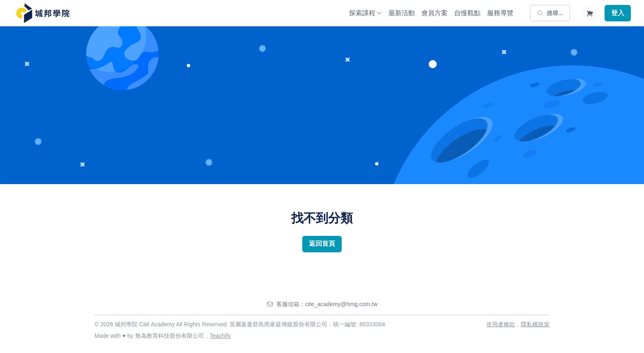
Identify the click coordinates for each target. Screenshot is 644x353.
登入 (618, 13)
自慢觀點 (467, 13)
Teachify (220, 336)
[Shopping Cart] (590, 13)
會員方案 (435, 13)
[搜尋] (550, 13)
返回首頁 (322, 243)
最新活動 (402, 13)
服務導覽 (500, 13)
